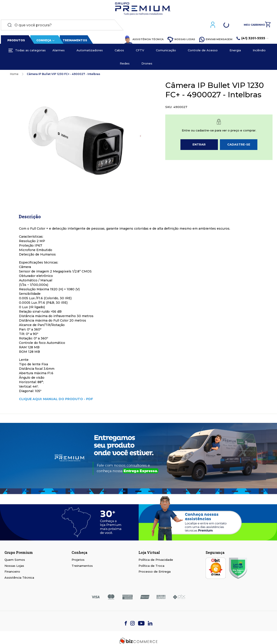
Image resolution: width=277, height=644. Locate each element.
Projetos (78, 561)
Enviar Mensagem (217, 41)
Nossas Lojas (182, 41)
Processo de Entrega (155, 573)
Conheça (43, 41)
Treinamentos (74, 41)
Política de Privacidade (156, 561)
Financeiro (12, 573)
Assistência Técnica (145, 41)
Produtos (15, 41)
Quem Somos (15, 561)
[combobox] (61, 26)
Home (14, 75)
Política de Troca (151, 567)
